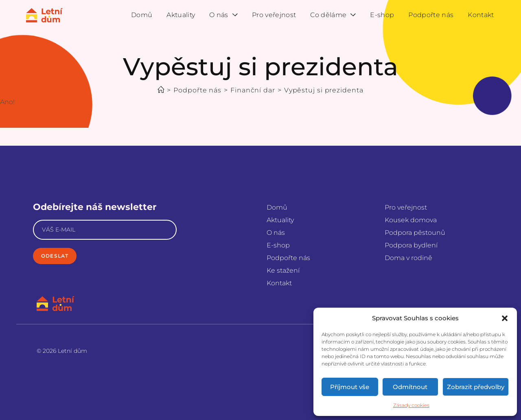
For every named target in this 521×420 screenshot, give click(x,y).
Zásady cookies (411, 405)
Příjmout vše (350, 387)
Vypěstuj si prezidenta (324, 90)
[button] (505, 318)
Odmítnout (410, 387)
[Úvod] (161, 90)
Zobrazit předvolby (476, 387)
